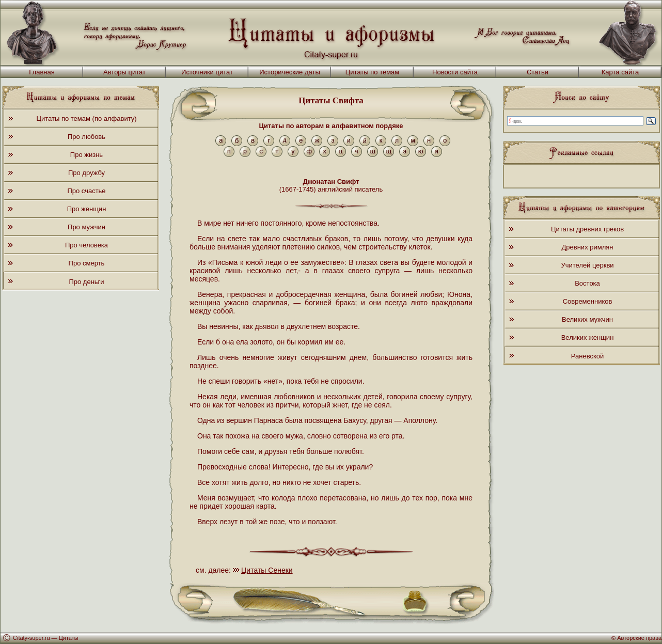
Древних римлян (588, 247)
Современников (588, 301)
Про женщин (87, 209)
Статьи (538, 72)
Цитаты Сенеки (267, 570)
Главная (42, 72)
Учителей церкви (587, 265)
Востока (587, 283)
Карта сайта (620, 72)
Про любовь (86, 137)
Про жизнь (86, 155)
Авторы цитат (124, 72)
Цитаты (69, 638)
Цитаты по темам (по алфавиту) (86, 119)
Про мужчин (86, 227)
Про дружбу (86, 173)
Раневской (587, 356)
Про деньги (86, 282)
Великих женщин (588, 337)
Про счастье (86, 191)
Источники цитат (207, 72)
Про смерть (87, 263)
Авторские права (639, 638)
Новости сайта (455, 72)
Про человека (86, 245)
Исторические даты (290, 72)
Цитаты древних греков (587, 229)
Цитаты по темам (373, 72)
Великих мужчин (587, 319)
